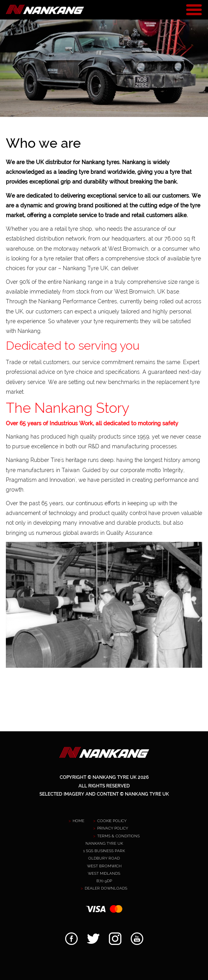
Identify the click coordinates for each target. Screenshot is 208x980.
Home (78, 821)
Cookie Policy (112, 821)
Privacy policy (113, 828)
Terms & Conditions (118, 836)
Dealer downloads (106, 888)
